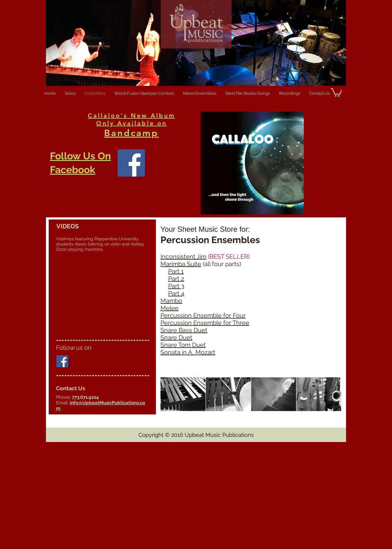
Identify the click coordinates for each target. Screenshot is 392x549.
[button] (336, 92)
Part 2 (176, 279)
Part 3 (176, 286)
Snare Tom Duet (183, 345)
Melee (170, 308)
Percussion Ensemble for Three (205, 323)
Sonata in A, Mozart (188, 352)
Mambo (171, 301)
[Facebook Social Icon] (62, 361)
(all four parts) (222, 264)
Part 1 (176, 271)
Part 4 (176, 293)
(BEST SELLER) (228, 257)
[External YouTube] (103, 295)
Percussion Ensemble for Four (203, 315)
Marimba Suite (181, 264)
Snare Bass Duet (184, 330)
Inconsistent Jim (183, 257)
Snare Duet (176, 337)
